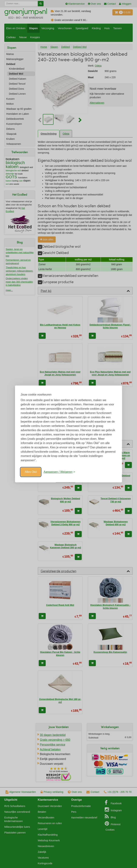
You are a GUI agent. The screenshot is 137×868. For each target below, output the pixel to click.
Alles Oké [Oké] (31, 472)
